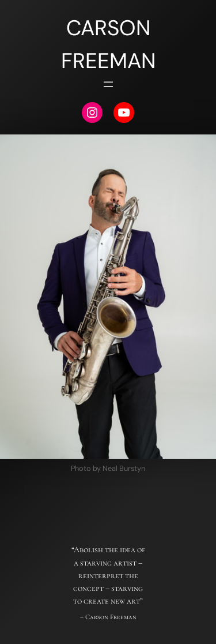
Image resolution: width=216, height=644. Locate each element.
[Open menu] (108, 84)
